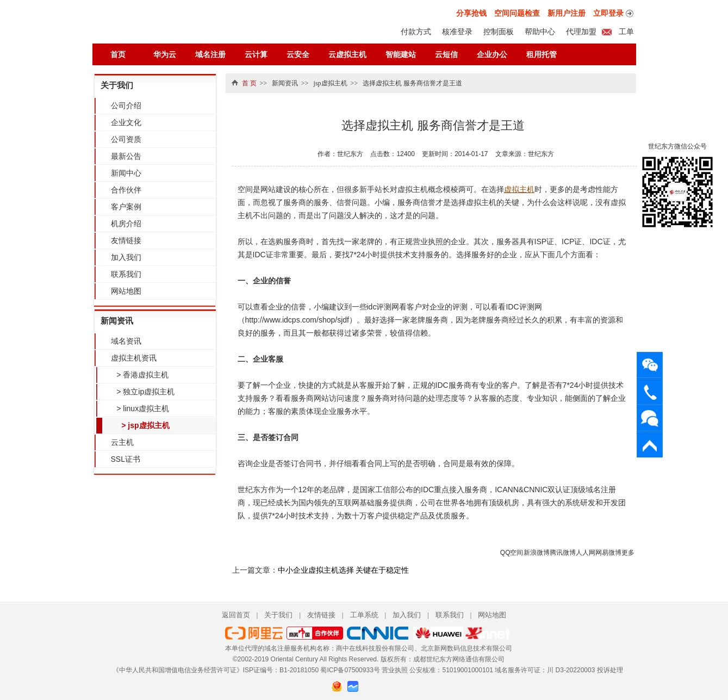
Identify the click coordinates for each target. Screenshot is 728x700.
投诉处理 (610, 670)
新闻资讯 (117, 321)
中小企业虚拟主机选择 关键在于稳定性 (344, 570)
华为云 (165, 54)
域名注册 (210, 54)
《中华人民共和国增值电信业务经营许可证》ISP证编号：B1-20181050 (216, 670)
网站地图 (126, 291)
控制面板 (499, 32)
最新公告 (126, 156)
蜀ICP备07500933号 (350, 670)
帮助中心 (540, 32)
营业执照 (395, 670)
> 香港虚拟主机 (141, 375)
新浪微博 (537, 553)
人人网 (586, 553)
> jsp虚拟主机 (144, 425)
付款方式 (416, 32)
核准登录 (457, 32)
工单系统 (364, 615)
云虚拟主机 (347, 54)
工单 (626, 32)
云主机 (122, 442)
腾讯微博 (563, 553)
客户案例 (126, 207)
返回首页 (236, 615)
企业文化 (126, 122)
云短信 (446, 54)
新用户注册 (567, 13)
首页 (118, 54)
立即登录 (608, 13)
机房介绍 (126, 224)
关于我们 (117, 85)
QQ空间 (512, 553)
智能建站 (401, 54)
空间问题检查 (517, 13)
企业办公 (492, 54)
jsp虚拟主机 (331, 83)
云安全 (298, 54)
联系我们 (126, 274)
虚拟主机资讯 (134, 358)
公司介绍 (126, 106)
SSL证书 (126, 459)
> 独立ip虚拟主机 (144, 392)
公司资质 (126, 139)
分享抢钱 (471, 13)
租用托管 (542, 54)
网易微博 (608, 553)
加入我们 (126, 257)
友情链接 (126, 240)
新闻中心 (126, 173)
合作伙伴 (126, 190)
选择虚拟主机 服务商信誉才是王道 (412, 83)
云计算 (256, 54)
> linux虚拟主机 (141, 408)
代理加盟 (581, 32)
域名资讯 (126, 341)
